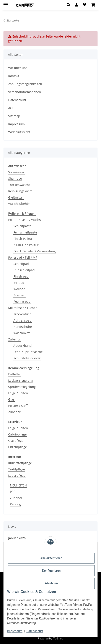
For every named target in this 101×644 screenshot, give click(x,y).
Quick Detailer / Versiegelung (35, 251)
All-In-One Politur (26, 245)
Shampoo (15, 178)
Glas (11, 399)
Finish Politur (23, 239)
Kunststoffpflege (20, 463)
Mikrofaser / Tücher (23, 308)
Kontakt (14, 76)
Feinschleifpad (24, 270)
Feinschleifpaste (25, 232)
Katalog (15, 504)
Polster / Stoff (18, 406)
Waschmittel (22, 333)
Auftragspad (22, 320)
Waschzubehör (19, 204)
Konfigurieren (51, 571)
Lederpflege (17, 476)
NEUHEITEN (18, 485)
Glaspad (19, 295)
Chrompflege (18, 447)
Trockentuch (22, 314)
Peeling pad (22, 301)
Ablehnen (51, 583)
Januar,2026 (17, 538)
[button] (70, 5)
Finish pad (21, 276)
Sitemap (14, 116)
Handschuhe (23, 327)
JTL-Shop (58, 638)
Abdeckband (23, 346)
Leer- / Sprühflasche (28, 352)
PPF (12, 492)
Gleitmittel (16, 197)
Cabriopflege (17, 434)
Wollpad (19, 289)
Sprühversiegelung (22, 387)
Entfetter (15, 374)
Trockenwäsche (19, 185)
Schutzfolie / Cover (27, 358)
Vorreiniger (16, 172)
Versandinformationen (25, 92)
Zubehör (14, 339)
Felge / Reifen (18, 393)
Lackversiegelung (21, 380)
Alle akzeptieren (51, 558)
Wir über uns (18, 68)
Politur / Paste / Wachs (24, 220)
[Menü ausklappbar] (6, 3)
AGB (11, 108)
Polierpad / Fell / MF (23, 257)
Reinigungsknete (20, 191)
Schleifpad (21, 264)
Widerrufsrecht (19, 132)
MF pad (19, 283)
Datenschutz (35, 631)
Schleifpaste (22, 226)
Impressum (15, 631)
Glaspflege (16, 441)
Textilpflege (17, 469)
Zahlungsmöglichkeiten (25, 84)
